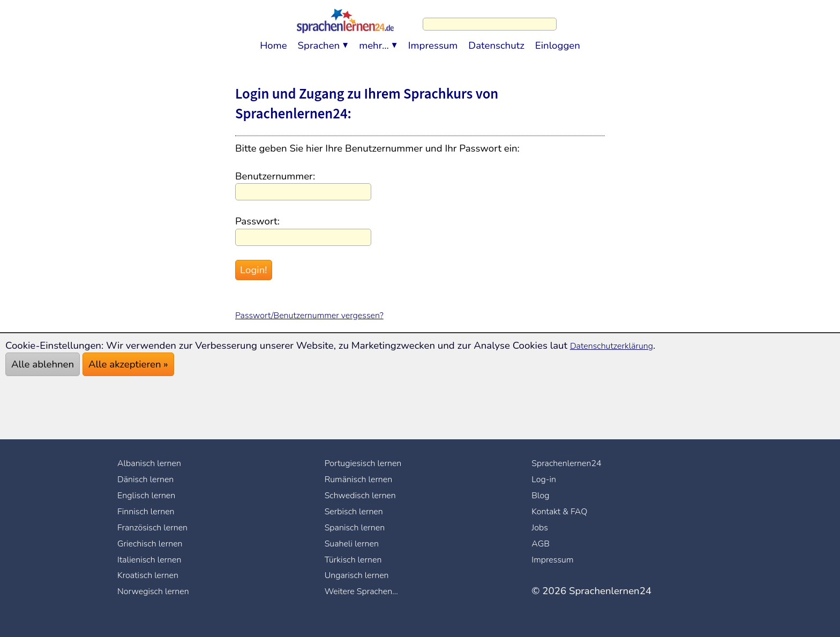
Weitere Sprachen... (368, 591)
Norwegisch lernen (160, 591)
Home (273, 40)
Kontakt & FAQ (565, 511)
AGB (542, 543)
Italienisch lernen (155, 559)
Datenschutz (496, 40)
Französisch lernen (159, 527)
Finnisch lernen (151, 511)
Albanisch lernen (155, 463)
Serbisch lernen (359, 511)
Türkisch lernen (359, 559)
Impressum (433, 40)
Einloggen (558, 40)
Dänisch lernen (151, 479)
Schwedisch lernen (367, 495)
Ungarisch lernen (363, 575)
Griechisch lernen (156, 543)
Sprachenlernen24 (573, 463)
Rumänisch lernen (365, 479)
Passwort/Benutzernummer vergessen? (323, 315)
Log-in (546, 479)
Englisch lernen (152, 495)
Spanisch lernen (360, 527)
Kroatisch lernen (154, 575)
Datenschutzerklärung (619, 346)
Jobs (541, 527)
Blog (542, 495)
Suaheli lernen (357, 543)
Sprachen (319, 40)
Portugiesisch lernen (370, 463)
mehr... (374, 40)
